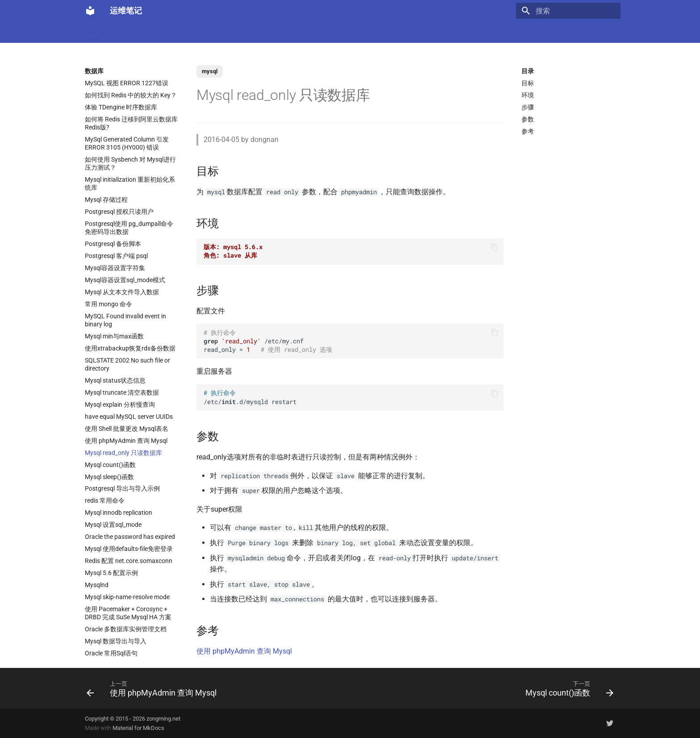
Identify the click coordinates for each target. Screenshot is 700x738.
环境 (528, 95)
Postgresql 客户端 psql (116, 256)
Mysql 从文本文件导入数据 (122, 292)
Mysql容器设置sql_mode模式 (125, 280)
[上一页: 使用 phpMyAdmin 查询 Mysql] (154, 688)
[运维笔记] (90, 11)
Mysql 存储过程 (106, 200)
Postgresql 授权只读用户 (119, 212)
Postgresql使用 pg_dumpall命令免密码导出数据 (129, 228)
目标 (528, 83)
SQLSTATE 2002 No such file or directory (127, 364)
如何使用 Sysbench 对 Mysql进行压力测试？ (130, 163)
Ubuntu (342, 32)
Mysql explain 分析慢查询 (120, 404)
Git (433, 32)
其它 (516, 32)
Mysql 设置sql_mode (113, 525)
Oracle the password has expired (130, 537)
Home (93, 32)
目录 (528, 71)
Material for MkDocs (138, 728)
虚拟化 (252, 32)
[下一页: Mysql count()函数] (567, 688)
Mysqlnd (97, 585)
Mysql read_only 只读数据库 (123, 453)
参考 (528, 131)
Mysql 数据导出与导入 (116, 641)
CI (390, 32)
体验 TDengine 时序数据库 (121, 107)
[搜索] (568, 11)
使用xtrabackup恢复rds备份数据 (130, 348)
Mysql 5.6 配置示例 (111, 573)
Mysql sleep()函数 (109, 477)
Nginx (281, 32)
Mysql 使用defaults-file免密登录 (129, 549)
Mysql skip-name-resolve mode (127, 597)
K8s (200, 32)
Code (224, 32)
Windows (485, 32)
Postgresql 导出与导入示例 (122, 488)
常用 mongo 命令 (108, 304)
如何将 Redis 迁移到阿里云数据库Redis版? (131, 123)
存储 (455, 32)
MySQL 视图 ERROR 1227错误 (127, 83)
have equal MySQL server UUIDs (129, 417)
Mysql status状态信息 (115, 380)
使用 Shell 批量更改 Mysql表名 (127, 429)
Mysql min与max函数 (114, 336)
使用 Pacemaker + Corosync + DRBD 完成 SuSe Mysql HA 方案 (128, 613)
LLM (119, 32)
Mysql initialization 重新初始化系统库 (130, 183)
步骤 (528, 107)
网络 (370, 32)
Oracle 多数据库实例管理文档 (126, 629)
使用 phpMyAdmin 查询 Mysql (126, 441)
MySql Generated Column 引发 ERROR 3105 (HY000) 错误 (127, 143)
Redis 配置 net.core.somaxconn (129, 561)
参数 (528, 119)
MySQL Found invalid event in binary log (125, 320)
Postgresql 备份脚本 (113, 244)
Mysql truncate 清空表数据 (122, 392)
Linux (175, 32)
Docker (147, 32)
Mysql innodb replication (119, 513)
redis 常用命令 (105, 500)
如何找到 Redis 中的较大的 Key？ (131, 95)
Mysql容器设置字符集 (115, 268)
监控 (411, 32)
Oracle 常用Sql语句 (111, 653)
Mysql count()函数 (110, 465)
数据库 (310, 32)
